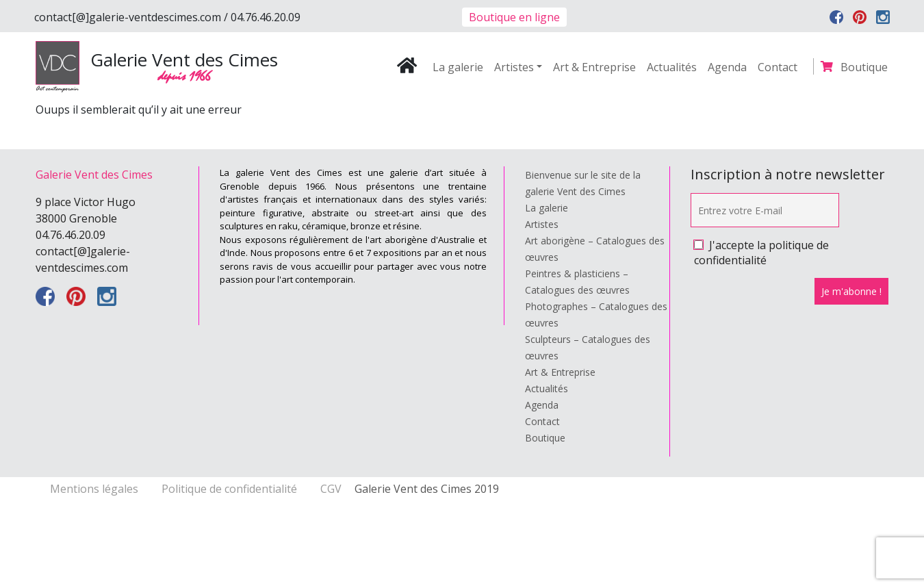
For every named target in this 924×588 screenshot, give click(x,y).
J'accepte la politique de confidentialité (761, 253)
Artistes (514, 67)
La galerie (458, 67)
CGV (331, 489)
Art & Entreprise (594, 67)
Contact (778, 67)
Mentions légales (95, 489)
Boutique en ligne (514, 17)
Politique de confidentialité (231, 489)
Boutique (864, 67)
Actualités (672, 67)
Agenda (727, 67)
